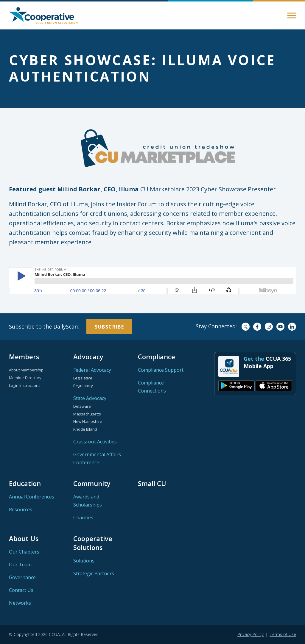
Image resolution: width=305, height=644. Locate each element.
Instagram (269, 327)
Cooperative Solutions (93, 543)
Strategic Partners (94, 573)
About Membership (26, 370)
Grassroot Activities (95, 442)
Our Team (20, 565)
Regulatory (83, 386)
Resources (21, 509)
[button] (292, 15)
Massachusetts (87, 414)
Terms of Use (283, 634)
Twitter (246, 327)
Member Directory (25, 378)
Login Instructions (25, 385)
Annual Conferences (32, 497)
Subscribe (109, 327)
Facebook (257, 327)
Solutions (84, 561)
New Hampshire (88, 421)
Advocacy (88, 357)
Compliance (157, 357)
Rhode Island (85, 429)
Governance (22, 577)
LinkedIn (292, 327)
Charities (83, 518)
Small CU (152, 483)
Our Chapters (24, 552)
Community (92, 483)
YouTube (280, 327)
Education (25, 483)
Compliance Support (161, 370)
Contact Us (21, 590)
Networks (20, 603)
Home (43, 15)
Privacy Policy (250, 634)
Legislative (83, 378)
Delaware (82, 406)
